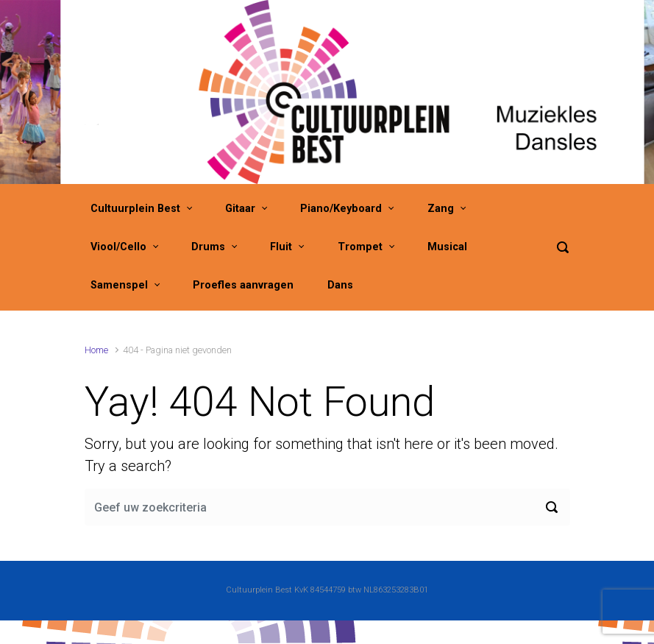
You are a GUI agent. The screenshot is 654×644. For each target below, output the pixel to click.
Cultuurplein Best (135, 209)
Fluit (281, 247)
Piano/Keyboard (341, 209)
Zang (441, 209)
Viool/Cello (118, 247)
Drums (208, 247)
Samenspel (119, 285)
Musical (447, 247)
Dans (340, 285)
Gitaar (240, 209)
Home (96, 350)
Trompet (360, 247)
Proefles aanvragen (243, 285)
